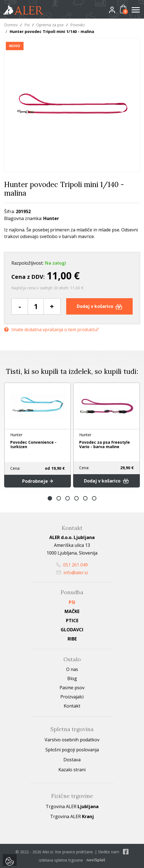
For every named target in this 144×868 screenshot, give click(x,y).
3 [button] (68, 498)
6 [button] (94, 498)
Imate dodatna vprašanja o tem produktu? (52, 330)
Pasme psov (72, 688)
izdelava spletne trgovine (61, 860)
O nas (72, 669)
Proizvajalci (72, 697)
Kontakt (72, 706)
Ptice (72, 621)
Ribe (72, 639)
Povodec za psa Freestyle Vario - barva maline (105, 444)
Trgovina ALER (72, 806)
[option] (38, 435)
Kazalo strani (72, 770)
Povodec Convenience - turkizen (33, 444)
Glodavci (72, 630)
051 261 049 (72, 565)
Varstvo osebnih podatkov (72, 740)
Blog (72, 678)
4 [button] (76, 498)
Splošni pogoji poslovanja (72, 750)
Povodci (78, 25)
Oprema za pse (50, 25)
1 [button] (50, 498)
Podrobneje (38, 481)
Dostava (72, 760)
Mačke (72, 611)
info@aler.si (72, 573)
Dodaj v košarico (100, 306)
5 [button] (85, 498)
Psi (27, 25)
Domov (11, 25)
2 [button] (59, 498)
